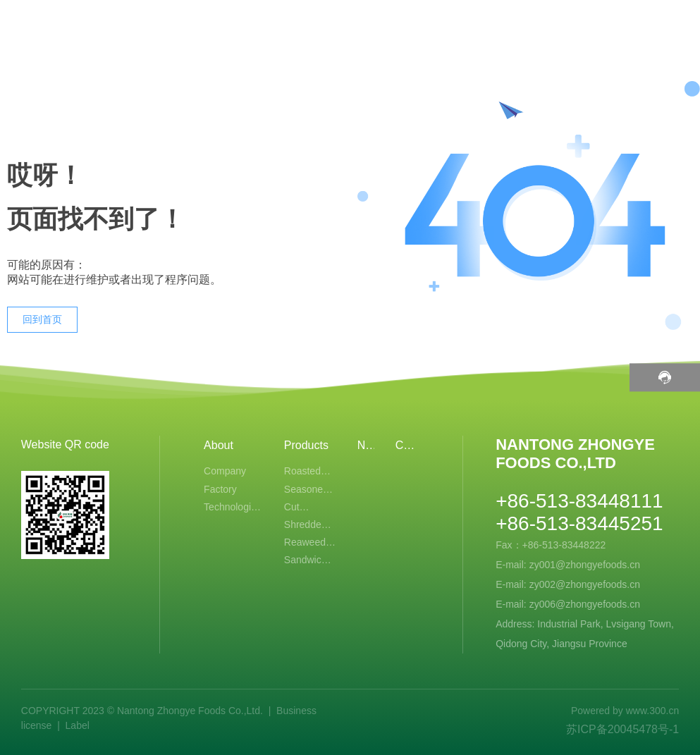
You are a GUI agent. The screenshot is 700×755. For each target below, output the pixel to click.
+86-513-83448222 (566, 545)
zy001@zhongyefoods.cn (585, 565)
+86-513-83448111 (579, 501)
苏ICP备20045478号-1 (622, 729)
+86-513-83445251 (579, 523)
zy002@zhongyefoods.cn (585, 584)
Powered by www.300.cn (625, 711)
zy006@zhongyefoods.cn (585, 604)
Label (78, 725)
